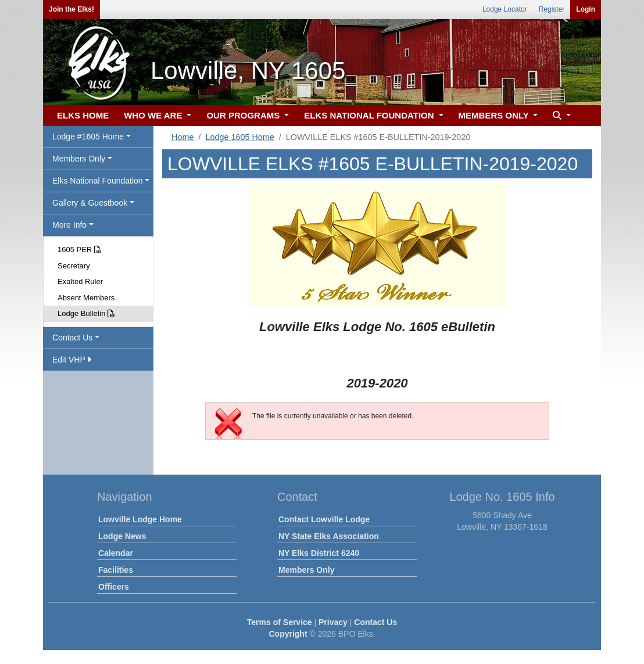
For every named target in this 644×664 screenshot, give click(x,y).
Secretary (74, 266)
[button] (560, 116)
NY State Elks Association (329, 536)
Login (586, 9)
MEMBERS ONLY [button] (495, 115)
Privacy (333, 622)
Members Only (306, 570)
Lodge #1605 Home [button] (88, 137)
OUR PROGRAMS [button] (244, 115)
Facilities (116, 570)
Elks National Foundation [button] (98, 181)
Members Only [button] (79, 159)
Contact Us (375, 622)
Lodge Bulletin (86, 313)
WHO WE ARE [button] (154, 115)
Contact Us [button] (72, 338)
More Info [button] (69, 225)
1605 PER (80, 250)
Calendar (116, 553)
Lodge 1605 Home (239, 137)
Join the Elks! (71, 9)
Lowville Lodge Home (140, 519)
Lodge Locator (505, 9)
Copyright (288, 634)
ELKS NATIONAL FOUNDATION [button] (370, 115)
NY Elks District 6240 (319, 553)
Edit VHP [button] (72, 360)
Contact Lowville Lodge (324, 519)
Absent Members (86, 298)
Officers (114, 587)
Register (552, 9)
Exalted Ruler (80, 281)
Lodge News (122, 536)
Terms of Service (280, 622)
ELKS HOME (83, 115)
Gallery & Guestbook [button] (90, 203)
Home (183, 137)
